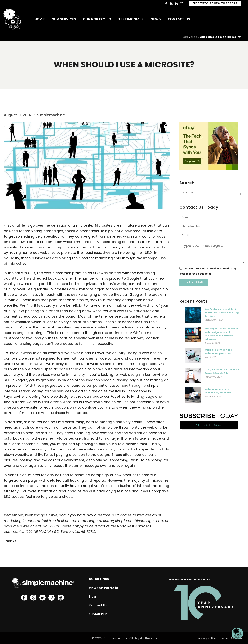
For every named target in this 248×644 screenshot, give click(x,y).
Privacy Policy (207, 638)
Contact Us (179, 19)
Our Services (64, 19)
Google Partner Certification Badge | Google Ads (222, 371)
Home (40, 19)
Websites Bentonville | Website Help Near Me (218, 351)
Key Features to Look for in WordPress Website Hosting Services (222, 312)
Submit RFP (98, 614)
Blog (194, 37)
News (156, 19)
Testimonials (131, 19)
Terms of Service (231, 638)
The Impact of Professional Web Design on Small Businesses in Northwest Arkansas (221, 334)
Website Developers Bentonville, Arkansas (218, 391)
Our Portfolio (97, 19)
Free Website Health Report (215, 3)
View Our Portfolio (103, 588)
